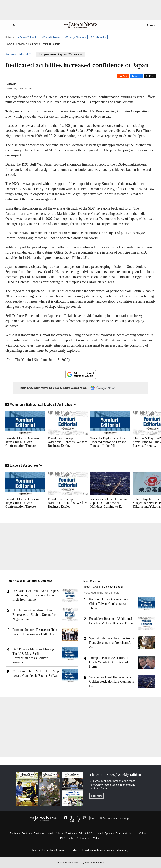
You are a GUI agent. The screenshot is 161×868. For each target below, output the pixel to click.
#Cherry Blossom (76, 37)
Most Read (90, 581)
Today (87, 587)
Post (125, 76)
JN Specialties (68, 838)
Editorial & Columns (90, 833)
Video (96, 838)
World (51, 833)
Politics (14, 833)
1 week (97, 587)
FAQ (109, 850)
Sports (108, 833)
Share (138, 76)
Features (84, 838)
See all (120, 587)
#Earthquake (98, 37)
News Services (67, 833)
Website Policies (94, 850)
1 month (109, 587)
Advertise (122, 850)
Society (26, 833)
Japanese (151, 25)
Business (39, 833)
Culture (143, 833)
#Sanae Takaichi (28, 37)
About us (36, 850)
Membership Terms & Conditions (63, 850)
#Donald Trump (51, 37)
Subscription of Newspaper (115, 818)
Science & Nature (126, 833)
